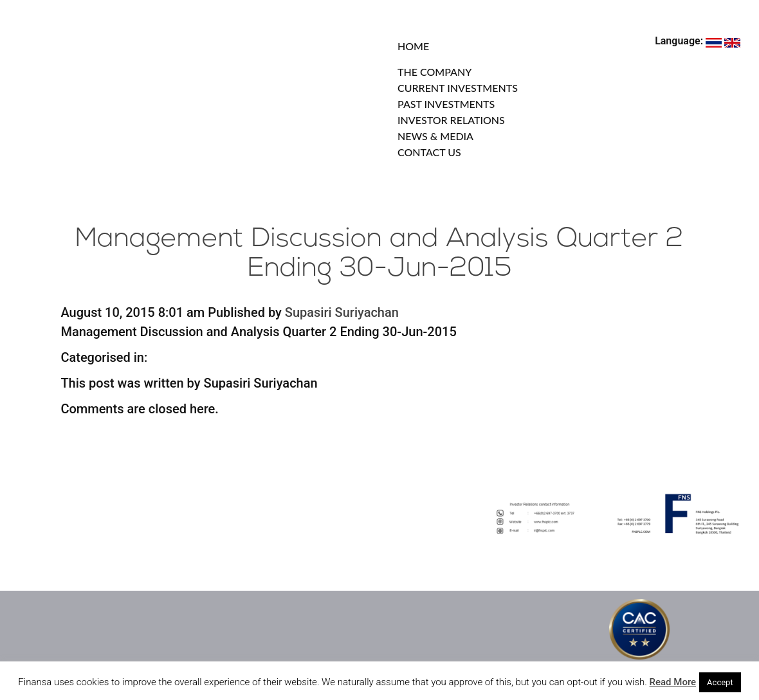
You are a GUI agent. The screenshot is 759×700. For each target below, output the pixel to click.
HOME (413, 46)
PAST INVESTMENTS (446, 104)
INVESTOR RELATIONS (451, 120)
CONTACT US (429, 152)
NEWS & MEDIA (435, 136)
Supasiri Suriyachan (342, 312)
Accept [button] (720, 682)
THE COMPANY (434, 72)
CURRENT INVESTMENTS (458, 88)
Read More (673, 682)
